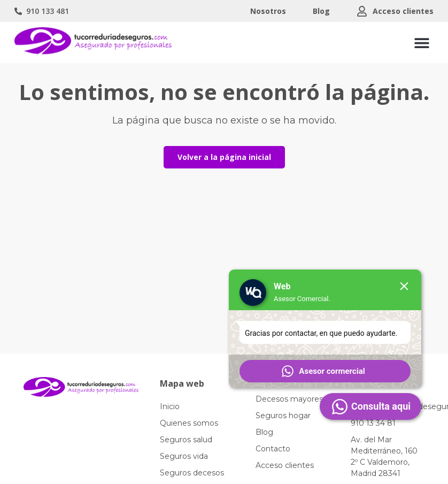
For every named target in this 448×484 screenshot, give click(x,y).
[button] (422, 43)
